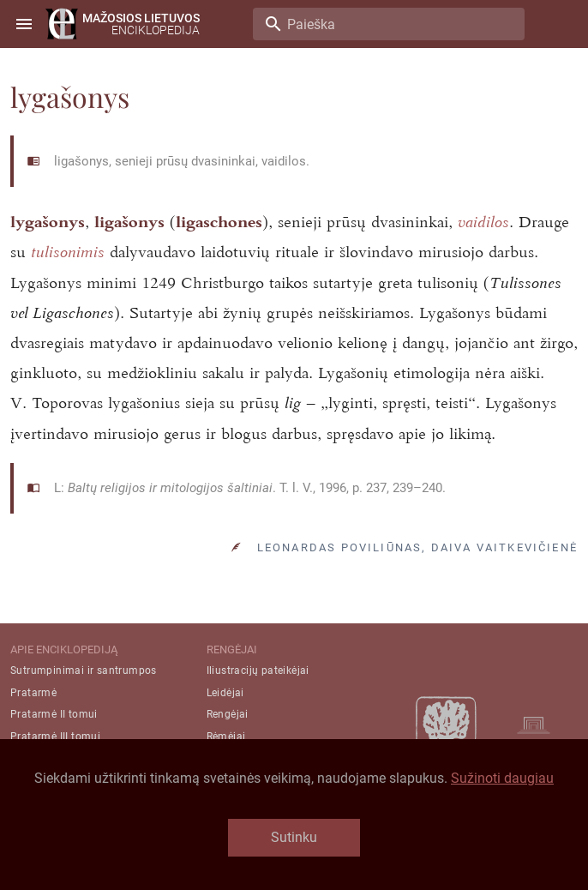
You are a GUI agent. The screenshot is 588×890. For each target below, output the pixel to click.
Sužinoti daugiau (502, 778)
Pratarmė (33, 693)
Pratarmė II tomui (54, 714)
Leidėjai (225, 693)
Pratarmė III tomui (55, 737)
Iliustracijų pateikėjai (258, 671)
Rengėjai (228, 714)
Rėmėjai (226, 737)
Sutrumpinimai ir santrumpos (84, 671)
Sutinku (294, 837)
